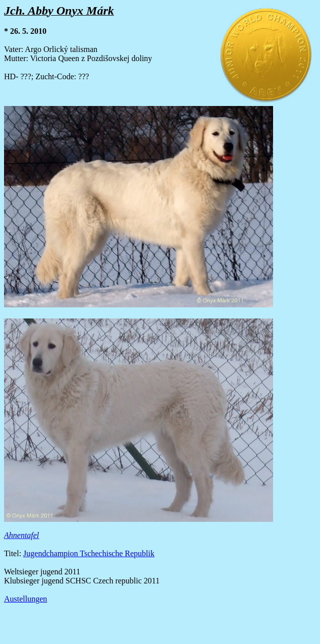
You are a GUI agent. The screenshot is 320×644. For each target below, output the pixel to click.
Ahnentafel (21, 535)
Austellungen (25, 599)
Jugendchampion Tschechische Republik (89, 553)
